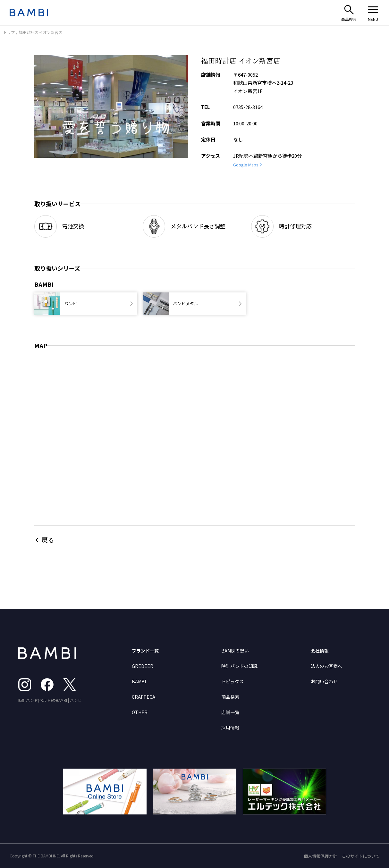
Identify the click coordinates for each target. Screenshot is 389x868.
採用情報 (230, 728)
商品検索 (230, 697)
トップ (9, 32)
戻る (48, 540)
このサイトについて (361, 856)
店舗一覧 (230, 712)
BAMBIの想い (235, 651)
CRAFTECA (144, 697)
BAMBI (139, 681)
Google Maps (246, 165)
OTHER (140, 712)
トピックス (233, 681)
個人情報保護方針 (320, 856)
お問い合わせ (324, 681)
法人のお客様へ (326, 666)
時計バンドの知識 (239, 666)
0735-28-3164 (248, 107)
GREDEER (143, 666)
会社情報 (320, 651)
